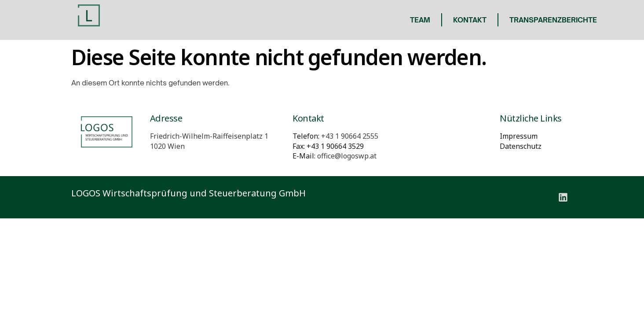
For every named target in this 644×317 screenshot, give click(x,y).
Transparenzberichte (553, 20)
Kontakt (470, 20)
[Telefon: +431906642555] (350, 136)
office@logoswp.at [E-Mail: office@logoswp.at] (347, 156)
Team (420, 20)
